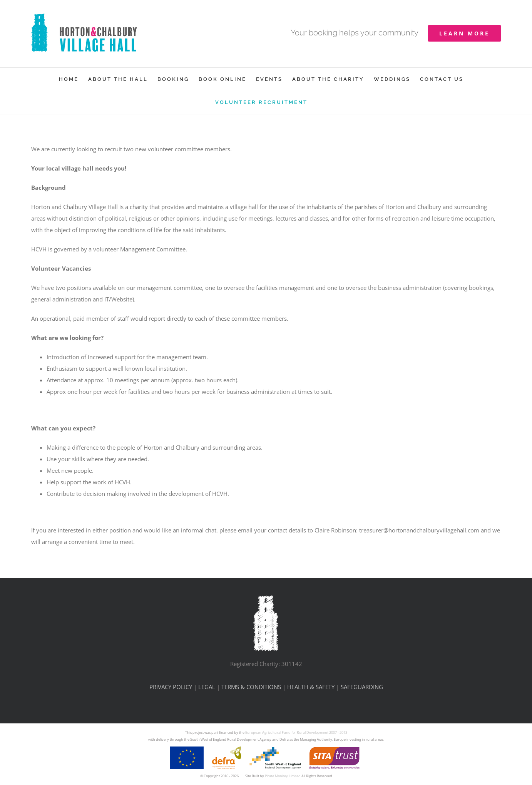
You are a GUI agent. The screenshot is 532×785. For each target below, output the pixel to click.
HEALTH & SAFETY (311, 687)
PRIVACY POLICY (171, 687)
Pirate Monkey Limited (283, 776)
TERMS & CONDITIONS (251, 687)
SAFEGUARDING (362, 687)
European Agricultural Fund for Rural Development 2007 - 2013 (296, 732)
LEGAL (207, 687)
